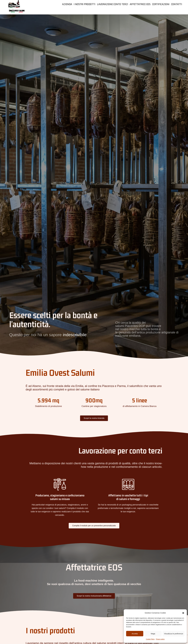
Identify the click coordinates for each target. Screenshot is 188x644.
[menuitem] (67, 12)
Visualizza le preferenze (174, 634)
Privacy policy (160, 639)
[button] (183, 613)
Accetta (135, 634)
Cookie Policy (150, 639)
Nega (153, 634)
